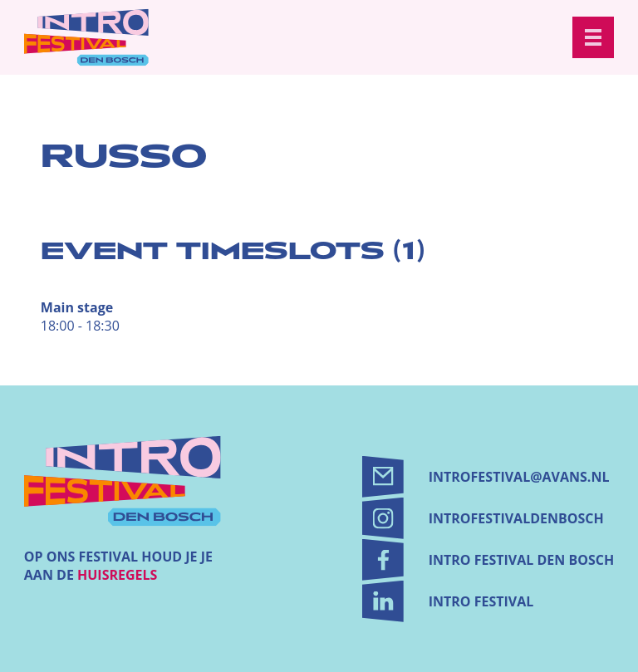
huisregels (117, 575)
